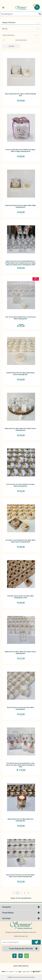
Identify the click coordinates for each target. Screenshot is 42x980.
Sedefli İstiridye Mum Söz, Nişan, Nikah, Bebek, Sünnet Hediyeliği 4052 (20, 374)
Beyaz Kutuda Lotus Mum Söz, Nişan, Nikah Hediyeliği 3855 (20, 708)
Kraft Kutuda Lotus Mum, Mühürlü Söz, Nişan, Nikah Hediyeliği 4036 (20, 485)
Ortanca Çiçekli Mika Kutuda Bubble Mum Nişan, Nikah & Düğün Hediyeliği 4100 (20, 150)
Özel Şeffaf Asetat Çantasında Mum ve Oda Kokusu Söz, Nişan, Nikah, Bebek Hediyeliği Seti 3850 (20, 765)
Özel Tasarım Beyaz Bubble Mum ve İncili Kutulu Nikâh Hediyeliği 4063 (20, 318)
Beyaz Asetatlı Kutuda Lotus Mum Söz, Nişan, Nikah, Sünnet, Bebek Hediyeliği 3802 (20, 876)
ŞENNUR (11, 46)
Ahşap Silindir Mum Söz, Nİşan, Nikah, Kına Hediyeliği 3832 (20, 820)
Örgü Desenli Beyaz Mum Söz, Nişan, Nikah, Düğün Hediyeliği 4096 (20, 206)
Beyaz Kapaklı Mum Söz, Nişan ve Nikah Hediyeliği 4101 (20, 95)
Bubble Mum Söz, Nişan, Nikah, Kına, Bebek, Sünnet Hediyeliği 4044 (20, 429)
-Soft (10, 977)
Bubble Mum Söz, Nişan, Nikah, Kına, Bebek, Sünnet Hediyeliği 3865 (20, 652)
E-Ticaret (15, 977)
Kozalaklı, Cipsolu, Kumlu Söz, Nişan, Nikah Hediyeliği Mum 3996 (20, 597)
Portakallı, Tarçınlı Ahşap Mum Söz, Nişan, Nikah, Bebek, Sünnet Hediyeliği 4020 (20, 541)
